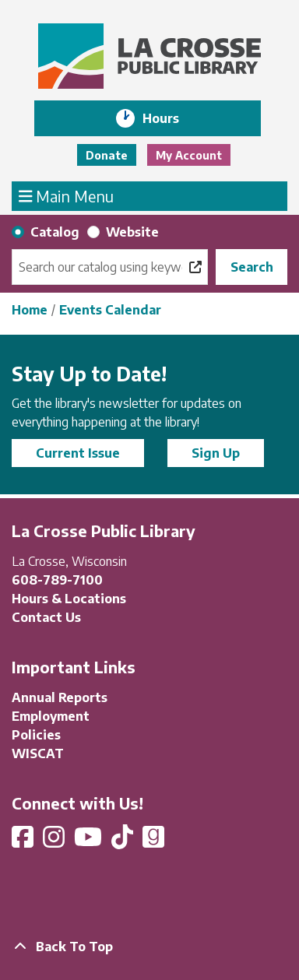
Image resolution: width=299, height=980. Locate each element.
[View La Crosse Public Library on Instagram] (55, 841)
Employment (51, 716)
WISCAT (38, 753)
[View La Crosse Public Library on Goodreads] (153, 841)
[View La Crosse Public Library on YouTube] (90, 841)
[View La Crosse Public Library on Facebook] (24, 841)
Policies (36, 735)
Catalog (55, 232)
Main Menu (67, 195)
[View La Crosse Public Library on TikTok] (124, 841)
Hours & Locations (69, 599)
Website (132, 232)
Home (30, 310)
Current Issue (78, 453)
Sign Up (216, 453)
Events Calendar (110, 310)
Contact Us (46, 617)
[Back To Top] (149, 947)
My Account (189, 155)
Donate (107, 155)
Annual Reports (60, 697)
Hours (172, 118)
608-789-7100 (57, 580)
